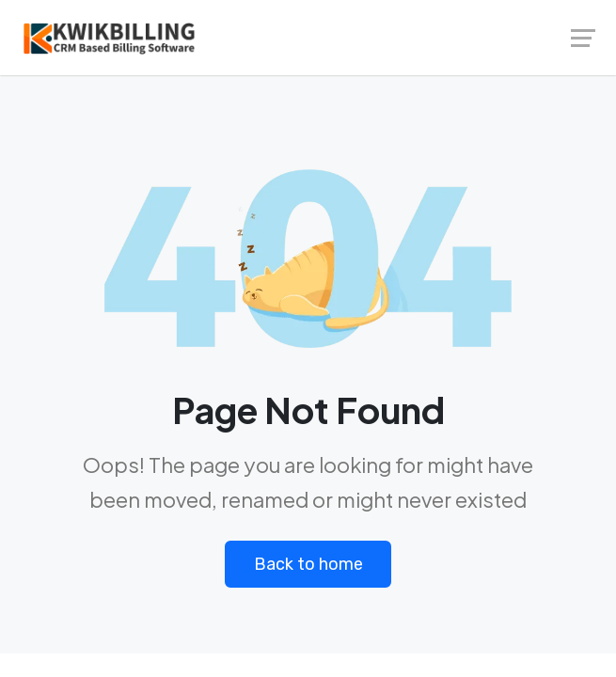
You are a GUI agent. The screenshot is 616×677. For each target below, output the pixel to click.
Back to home (308, 564)
